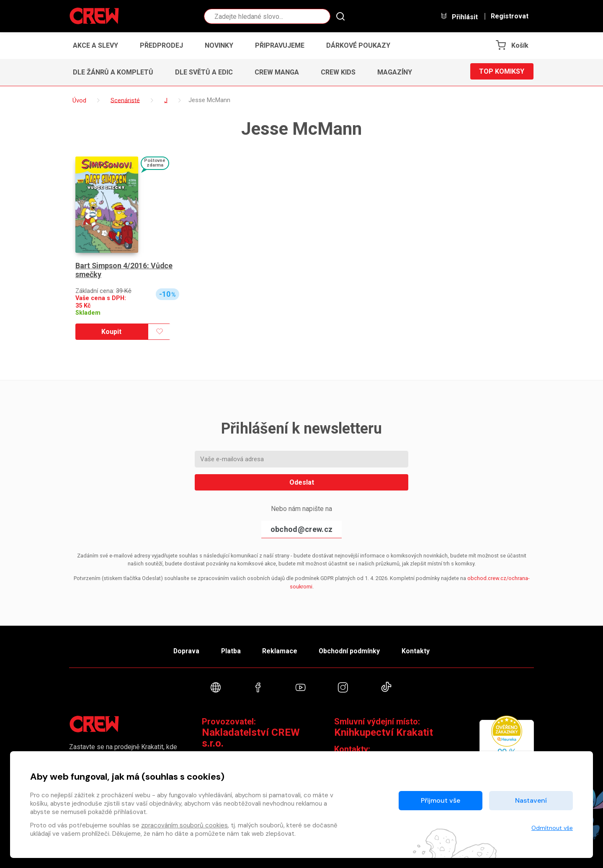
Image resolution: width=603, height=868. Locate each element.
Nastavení (531, 800)
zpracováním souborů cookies (184, 825)
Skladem (88, 313)
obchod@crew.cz (301, 529)
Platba (229, 649)
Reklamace (280, 649)
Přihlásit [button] (459, 17)
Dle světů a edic (204, 72)
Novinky (219, 45)
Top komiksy (502, 72)
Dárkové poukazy (358, 45)
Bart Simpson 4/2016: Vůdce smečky (125, 270)
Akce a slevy (95, 45)
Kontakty (419, 649)
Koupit (111, 332)
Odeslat (302, 482)
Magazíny (395, 72)
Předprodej (161, 45)
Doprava (183, 649)
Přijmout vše (441, 800)
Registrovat (510, 16)
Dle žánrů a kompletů (113, 72)
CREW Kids (338, 72)
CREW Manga (277, 72)
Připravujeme (280, 45)
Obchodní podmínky (352, 649)
